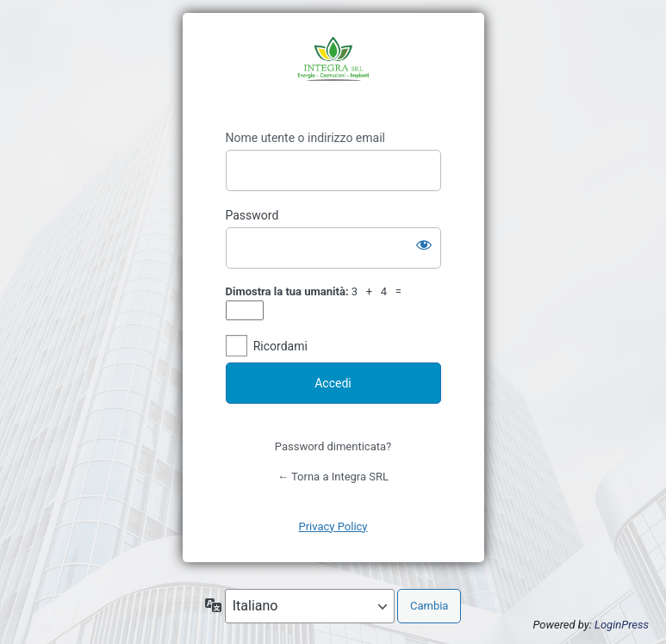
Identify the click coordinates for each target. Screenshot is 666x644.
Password (252, 215)
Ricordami (280, 346)
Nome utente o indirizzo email (305, 138)
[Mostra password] (424, 245)
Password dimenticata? (333, 446)
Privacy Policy (333, 526)
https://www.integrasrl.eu (333, 71)
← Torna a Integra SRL (333, 477)
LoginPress (622, 625)
